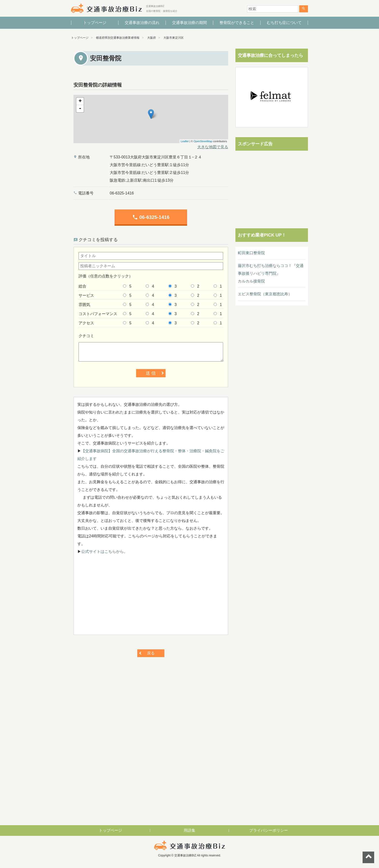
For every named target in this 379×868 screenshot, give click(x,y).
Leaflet (185, 141)
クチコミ (86, 336)
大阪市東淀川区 (174, 38)
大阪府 (152, 38)
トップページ (95, 23)
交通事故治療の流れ (142, 23)
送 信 (151, 373)
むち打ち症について (284, 23)
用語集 (189, 830)
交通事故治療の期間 (189, 23)
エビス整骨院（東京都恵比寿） (265, 294)
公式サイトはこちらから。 (104, 552)
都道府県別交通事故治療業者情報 (118, 38)
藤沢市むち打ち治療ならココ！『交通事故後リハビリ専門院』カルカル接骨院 (271, 273)
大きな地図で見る (213, 147)
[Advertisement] (151, 597)
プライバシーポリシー (269, 830)
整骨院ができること (237, 23)
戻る (151, 653)
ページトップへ (368, 857)
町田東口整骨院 (251, 253)
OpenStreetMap (203, 141)
